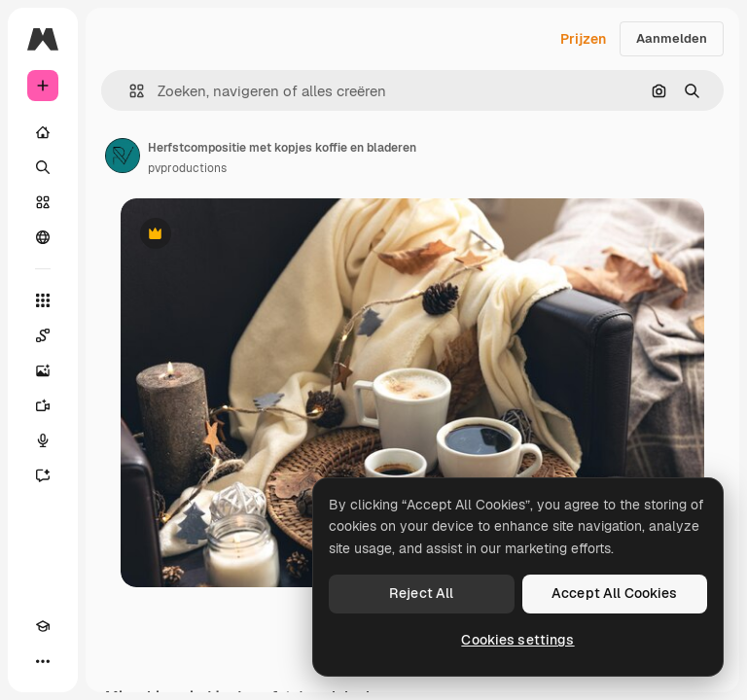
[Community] (43, 237)
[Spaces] (43, 335)
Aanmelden (672, 38)
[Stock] (43, 202)
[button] (129, 91)
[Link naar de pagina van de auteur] (123, 156)
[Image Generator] (43, 370)
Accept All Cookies (615, 593)
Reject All (421, 593)
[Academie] (43, 626)
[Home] (43, 132)
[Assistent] (43, 475)
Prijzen (583, 39)
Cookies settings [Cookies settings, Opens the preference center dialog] (517, 640)
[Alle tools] (43, 300)
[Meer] (43, 661)
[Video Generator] (43, 405)
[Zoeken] (43, 167)
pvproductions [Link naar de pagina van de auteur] (187, 168)
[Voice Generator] (43, 440)
